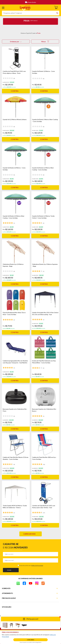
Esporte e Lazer (31, 33)
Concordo (31, 640)
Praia (39, 33)
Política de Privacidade (37, 566)
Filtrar (45, 42)
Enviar (9, 570)
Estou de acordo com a (31, 566)
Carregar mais (29, 534)
